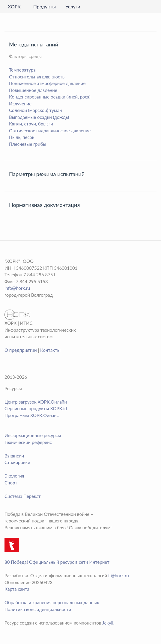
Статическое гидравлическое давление (50, 131)
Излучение (20, 104)
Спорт (11, 483)
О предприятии (21, 350)
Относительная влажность (37, 77)
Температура (22, 70)
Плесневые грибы (28, 144)
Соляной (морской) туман (35, 110)
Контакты (50, 350)
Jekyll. (108, 623)
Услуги (73, 6)
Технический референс (28, 442)
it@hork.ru (119, 575)
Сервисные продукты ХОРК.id (36, 408)
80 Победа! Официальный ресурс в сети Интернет (57, 562)
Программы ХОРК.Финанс (32, 415)
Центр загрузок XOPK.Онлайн (36, 402)
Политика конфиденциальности (38, 609)
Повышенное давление (33, 90)
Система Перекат (23, 496)
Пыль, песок (22, 137)
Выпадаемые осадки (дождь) (39, 117)
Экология (14, 476)
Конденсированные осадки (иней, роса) (50, 97)
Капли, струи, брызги (31, 124)
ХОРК (14, 6)
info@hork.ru (17, 288)
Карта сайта (17, 589)
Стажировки (17, 462)
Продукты (45, 6)
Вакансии (14, 456)
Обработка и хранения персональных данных (52, 602)
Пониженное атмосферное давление (47, 83)
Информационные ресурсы (33, 435)
